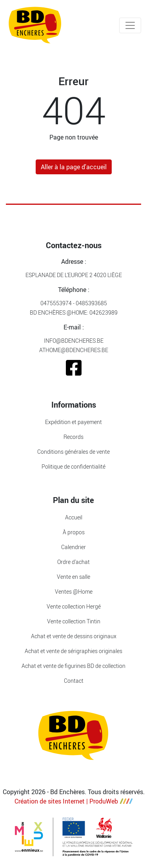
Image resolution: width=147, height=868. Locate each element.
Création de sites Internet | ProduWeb (73, 801)
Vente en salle (73, 577)
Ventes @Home (74, 591)
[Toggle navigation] (130, 25)
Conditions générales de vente (73, 452)
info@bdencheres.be (74, 341)
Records (73, 437)
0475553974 (56, 303)
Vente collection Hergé (74, 606)
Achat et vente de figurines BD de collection (73, 666)
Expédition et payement (73, 422)
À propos (74, 532)
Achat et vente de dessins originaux (74, 636)
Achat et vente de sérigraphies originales (73, 651)
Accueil (74, 517)
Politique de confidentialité (73, 466)
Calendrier (73, 547)
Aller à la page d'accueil (74, 167)
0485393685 (91, 303)
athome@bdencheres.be (74, 350)
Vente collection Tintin (74, 621)
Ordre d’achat (73, 562)
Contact (74, 681)
